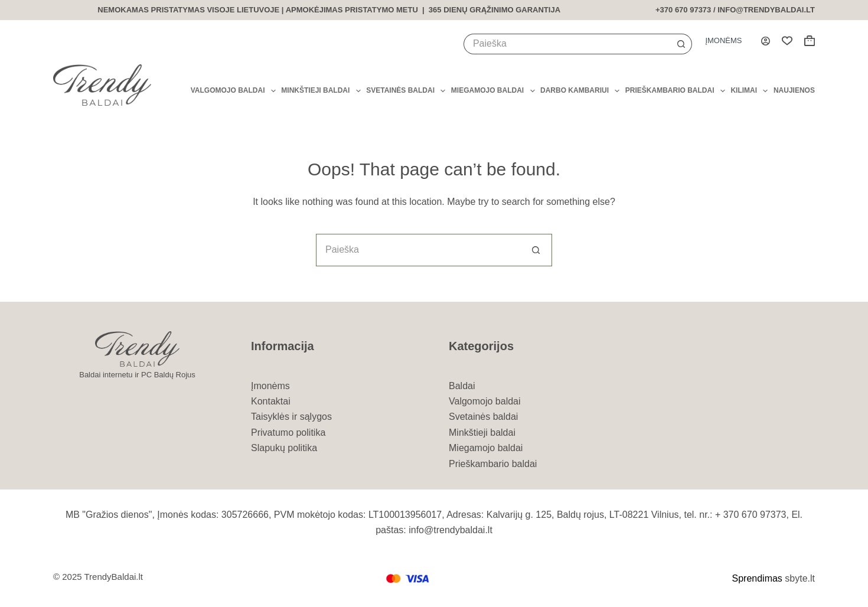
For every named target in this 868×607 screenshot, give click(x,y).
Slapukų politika (284, 448)
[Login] (766, 41)
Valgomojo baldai (233, 91)
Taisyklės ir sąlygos (291, 417)
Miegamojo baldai (493, 91)
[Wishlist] (787, 41)
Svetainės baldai (406, 91)
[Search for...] (567, 44)
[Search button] (682, 44)
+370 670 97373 (683, 10)
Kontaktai (271, 401)
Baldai (462, 386)
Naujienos (794, 90)
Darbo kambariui (580, 91)
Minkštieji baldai (321, 91)
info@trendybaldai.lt (766, 10)
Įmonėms (723, 40)
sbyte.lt (800, 578)
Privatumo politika (288, 433)
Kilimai (749, 91)
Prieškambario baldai (675, 91)
